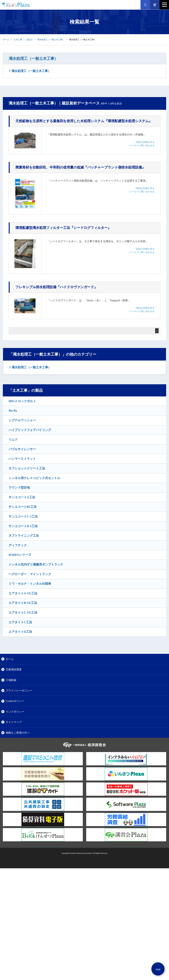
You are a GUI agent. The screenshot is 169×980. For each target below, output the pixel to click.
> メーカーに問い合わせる (141, 146)
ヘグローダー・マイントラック (30, 574)
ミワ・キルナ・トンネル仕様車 (30, 584)
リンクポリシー (15, 712)
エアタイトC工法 (20, 622)
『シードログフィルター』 (63, 228)
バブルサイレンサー (22, 449)
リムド (13, 439)
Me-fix (13, 411)
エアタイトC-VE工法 (23, 613)
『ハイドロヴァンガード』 (56, 287)
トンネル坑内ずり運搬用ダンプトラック (36, 564)
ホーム (6, 40)
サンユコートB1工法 (23, 507)
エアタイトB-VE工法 (23, 603)
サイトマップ (14, 722)
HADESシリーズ (20, 555)
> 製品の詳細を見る (145, 142)
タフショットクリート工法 (27, 468)
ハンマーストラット (22, 459)
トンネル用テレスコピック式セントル (34, 478)
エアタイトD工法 (20, 632)
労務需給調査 (14, 669)
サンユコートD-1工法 (23, 526)
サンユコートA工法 (22, 497)
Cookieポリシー (15, 701)
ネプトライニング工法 (24, 536)
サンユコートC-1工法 (23, 516)
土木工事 (18, 40)
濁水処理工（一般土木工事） (51, 40)
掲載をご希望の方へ (18, 733)
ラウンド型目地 (19, 488)
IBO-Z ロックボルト (22, 401)
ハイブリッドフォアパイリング (30, 430)
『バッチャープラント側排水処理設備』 (80, 167)
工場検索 (11, 680)
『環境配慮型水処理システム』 (84, 121)
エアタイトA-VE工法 (23, 593)
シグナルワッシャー (22, 420)
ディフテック (18, 545)
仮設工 (30, 40)
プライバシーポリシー (19, 691)
